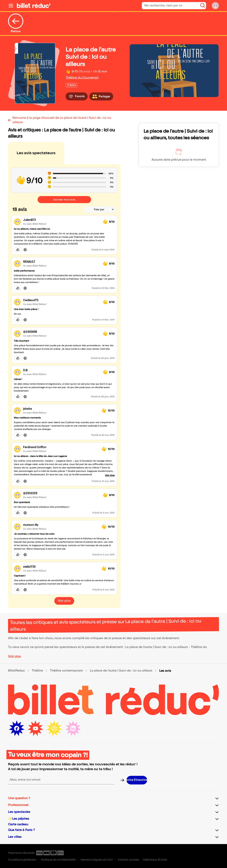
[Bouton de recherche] (203, 5)
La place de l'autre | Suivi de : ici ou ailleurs (121, 671)
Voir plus (14, 656)
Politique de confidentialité (58, 860)
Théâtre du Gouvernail (82, 78)
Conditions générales (22, 860)
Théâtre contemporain (66, 671)
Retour (16, 23)
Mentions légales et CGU (97, 860)
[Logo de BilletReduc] (34, 6)
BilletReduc (16, 671)
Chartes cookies (128, 860)
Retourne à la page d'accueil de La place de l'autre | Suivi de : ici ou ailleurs (62, 120)
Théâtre (37, 671)
